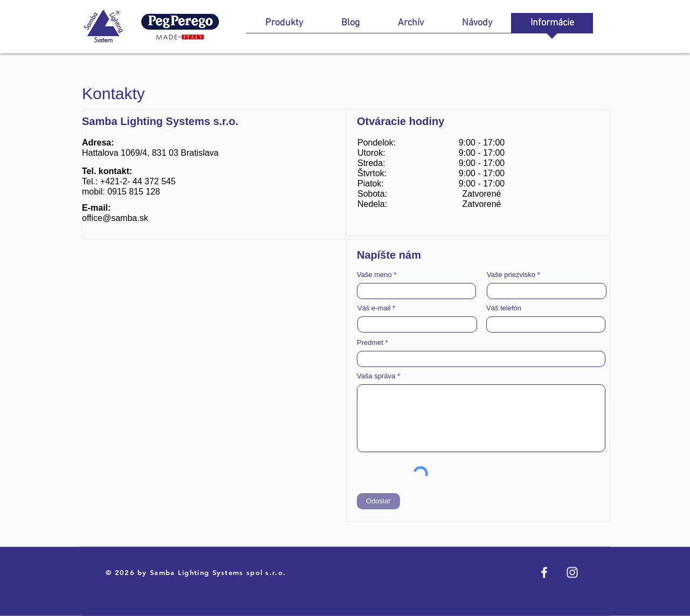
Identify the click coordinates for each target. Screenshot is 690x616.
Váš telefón (504, 308)
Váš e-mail (374, 308)
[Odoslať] (378, 501)
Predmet (370, 342)
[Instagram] (572, 573)
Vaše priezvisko (511, 275)
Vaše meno (374, 275)
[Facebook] (544, 573)
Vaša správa (376, 376)
